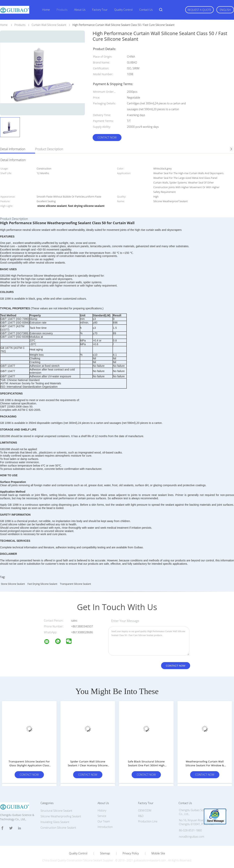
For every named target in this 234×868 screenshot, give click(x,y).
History (102, 810)
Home (46, 10)
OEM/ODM (145, 810)
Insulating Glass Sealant (55, 822)
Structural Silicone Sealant (56, 811)
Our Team (104, 821)
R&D (141, 816)
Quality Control (123, 10)
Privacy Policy (131, 853)
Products (62, 10)
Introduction (105, 827)
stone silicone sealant (13, 584)
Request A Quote (199, 10)
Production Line (148, 821)
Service (102, 816)
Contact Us (146, 10)
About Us (80, 10)
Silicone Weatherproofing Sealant (61, 816)
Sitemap (105, 853)
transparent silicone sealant (76, 584)
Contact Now (107, 137)
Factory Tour (100, 10)
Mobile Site (158, 853)
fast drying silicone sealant (42, 584)
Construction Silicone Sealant (58, 828)
